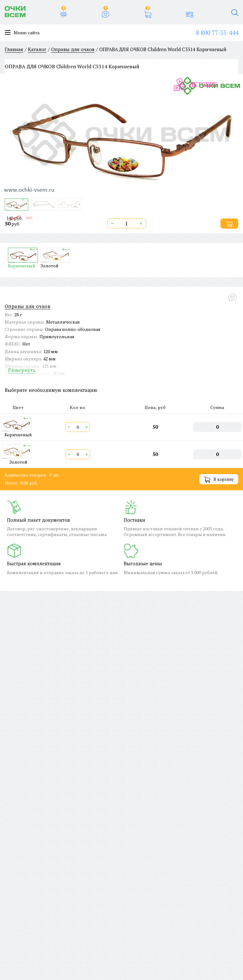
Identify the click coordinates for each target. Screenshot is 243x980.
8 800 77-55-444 (217, 33)
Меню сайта (22, 33)
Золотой (55, 258)
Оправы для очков (28, 306)
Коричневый (23, 258)
